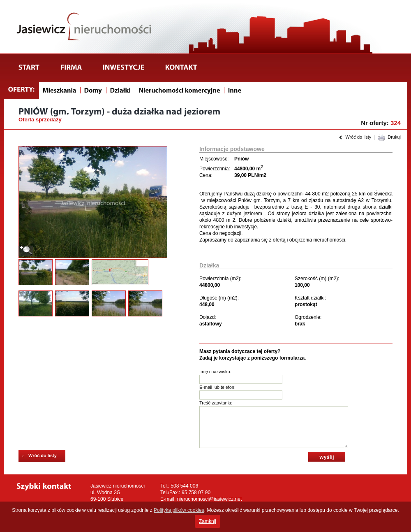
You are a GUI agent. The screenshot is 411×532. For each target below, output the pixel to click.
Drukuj (394, 137)
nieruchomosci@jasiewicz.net (210, 499)
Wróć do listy (358, 137)
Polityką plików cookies (179, 510)
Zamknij (208, 521)
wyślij (327, 457)
